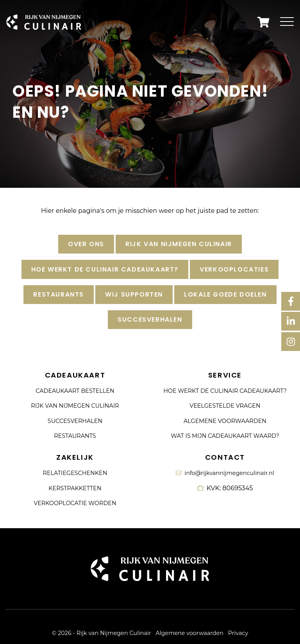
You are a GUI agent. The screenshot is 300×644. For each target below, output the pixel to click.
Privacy (238, 633)
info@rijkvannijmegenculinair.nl (225, 473)
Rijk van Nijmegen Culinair (179, 244)
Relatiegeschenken (75, 473)
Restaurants (59, 294)
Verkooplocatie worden (75, 503)
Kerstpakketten (75, 488)
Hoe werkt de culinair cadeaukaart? (105, 269)
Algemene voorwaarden (225, 421)
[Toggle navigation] (287, 22)
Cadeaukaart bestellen (75, 391)
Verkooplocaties (234, 269)
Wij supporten (134, 294)
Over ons (86, 244)
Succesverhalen (150, 319)
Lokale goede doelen (225, 294)
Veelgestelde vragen (225, 406)
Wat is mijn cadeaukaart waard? (225, 436)
